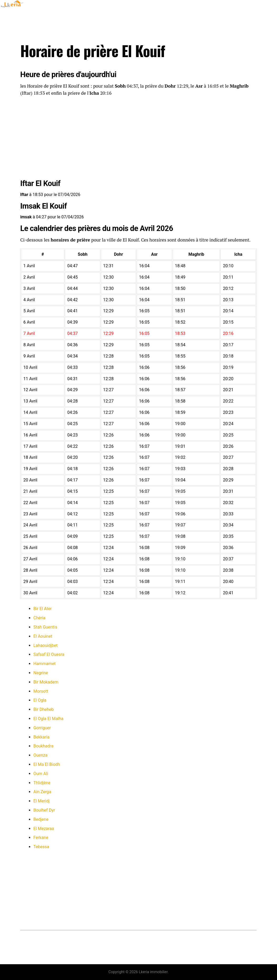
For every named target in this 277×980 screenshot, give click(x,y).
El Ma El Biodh (47, 764)
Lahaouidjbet (45, 645)
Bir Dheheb (43, 709)
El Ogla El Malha (48, 719)
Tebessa (41, 847)
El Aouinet (43, 636)
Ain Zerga (42, 792)
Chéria (39, 618)
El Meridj (42, 801)
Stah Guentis (45, 627)
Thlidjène (42, 783)
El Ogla (40, 700)
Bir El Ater (43, 609)
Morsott (41, 691)
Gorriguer (42, 728)
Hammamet (45, 664)
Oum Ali (41, 774)
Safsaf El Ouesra (49, 654)
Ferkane (41, 838)
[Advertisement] (138, 139)
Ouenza (40, 755)
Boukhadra (43, 746)
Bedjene (41, 819)
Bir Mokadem (46, 682)
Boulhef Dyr (44, 810)
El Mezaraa (44, 829)
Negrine (41, 673)
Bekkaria (41, 737)
